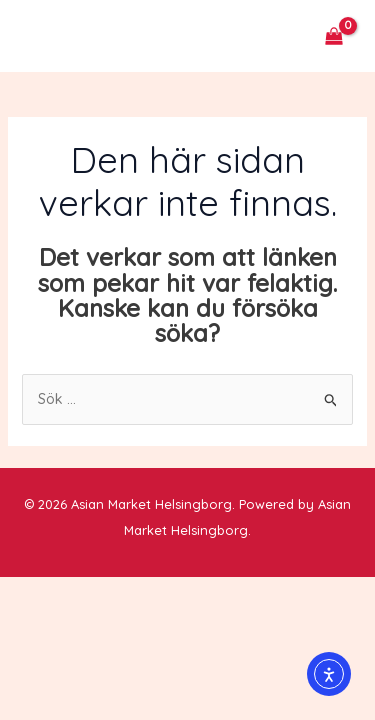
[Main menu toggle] (44, 36)
